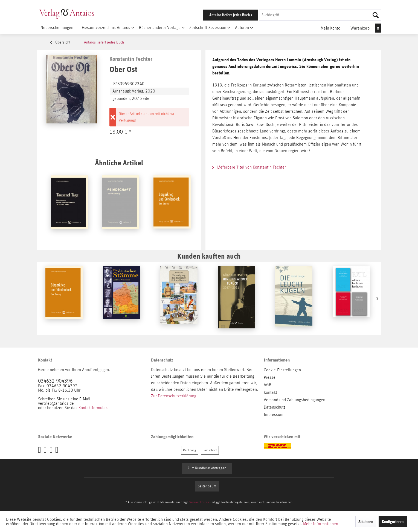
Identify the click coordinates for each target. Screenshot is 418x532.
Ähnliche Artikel (119, 163)
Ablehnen (366, 522)
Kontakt (270, 392)
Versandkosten (199, 502)
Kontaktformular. (93, 408)
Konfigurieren (393, 522)
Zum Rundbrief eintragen (207, 468)
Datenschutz (275, 407)
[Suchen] (376, 15)
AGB (268, 385)
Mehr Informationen (321, 524)
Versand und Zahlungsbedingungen (294, 400)
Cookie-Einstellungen (282, 370)
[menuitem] (285, 15)
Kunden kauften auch (209, 256)
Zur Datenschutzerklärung (174, 396)
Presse (270, 377)
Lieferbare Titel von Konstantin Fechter (249, 167)
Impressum (274, 415)
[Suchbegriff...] (320, 15)
